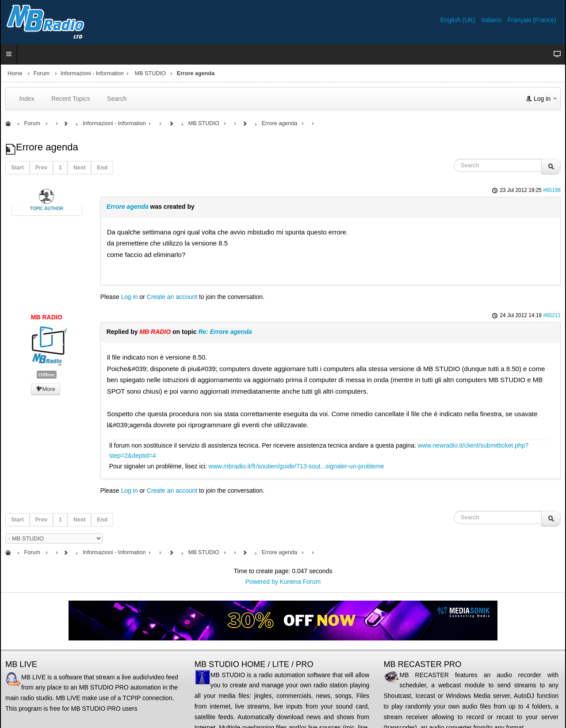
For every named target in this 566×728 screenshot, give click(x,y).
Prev (41, 168)
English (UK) (459, 20)
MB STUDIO (150, 73)
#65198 (552, 190)
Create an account (172, 297)
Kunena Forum (300, 582)
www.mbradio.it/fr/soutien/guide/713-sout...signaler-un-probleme (296, 466)
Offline (47, 375)
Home (15, 73)
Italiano (492, 20)
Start (17, 168)
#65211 (552, 315)
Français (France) (532, 20)
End (102, 168)
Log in (129, 297)
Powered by (262, 582)
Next (79, 168)
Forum (42, 73)
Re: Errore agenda (225, 332)
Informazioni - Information (92, 73)
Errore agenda (128, 207)
